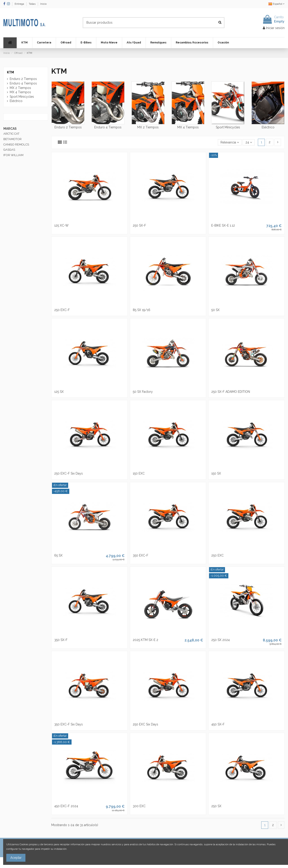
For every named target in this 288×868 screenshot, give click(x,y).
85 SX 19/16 (142, 310)
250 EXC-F (62, 310)
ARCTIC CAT (11, 134)
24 (249, 142)
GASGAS (9, 150)
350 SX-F (61, 640)
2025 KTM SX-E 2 (145, 640)
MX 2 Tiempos (148, 127)
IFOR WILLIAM (13, 155)
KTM (10, 72)
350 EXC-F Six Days (69, 724)
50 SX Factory (143, 392)
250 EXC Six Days (145, 724)
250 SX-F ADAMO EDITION (231, 392)
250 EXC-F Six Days (69, 473)
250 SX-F (139, 225)
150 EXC (139, 473)
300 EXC (139, 806)
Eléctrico (268, 127)
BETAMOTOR (12, 139)
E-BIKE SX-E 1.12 (223, 225)
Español (277, 4)
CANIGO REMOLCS (16, 144)
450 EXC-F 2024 (66, 806)
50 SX (215, 310)
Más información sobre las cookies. (88, 849)
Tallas (33, 4)
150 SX (216, 473)
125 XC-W (61, 225)
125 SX (59, 392)
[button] (24, 43)
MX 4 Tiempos (188, 127)
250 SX (216, 806)
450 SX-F (218, 724)
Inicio (43, 4)
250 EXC (217, 555)
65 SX (58, 555)
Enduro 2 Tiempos (68, 127)
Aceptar (16, 858)
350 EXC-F (141, 555)
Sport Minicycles (228, 127)
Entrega (20, 4)
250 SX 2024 (220, 640)
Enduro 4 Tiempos (108, 127)
